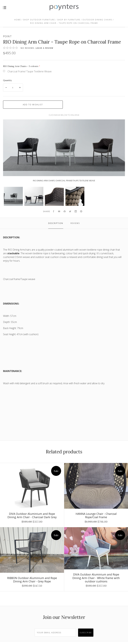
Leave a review (44, 48)
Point (7, 36)
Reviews (75, 223)
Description (56, 223)
